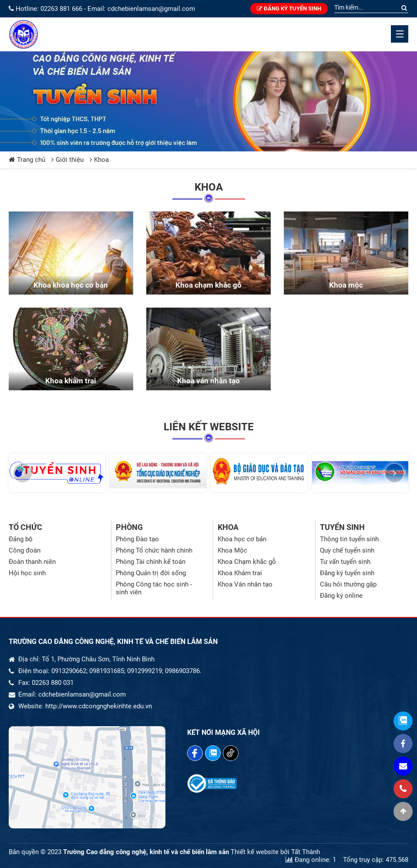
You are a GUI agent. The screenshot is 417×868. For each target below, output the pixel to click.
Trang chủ (27, 160)
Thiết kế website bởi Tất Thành (275, 852)
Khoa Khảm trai (240, 573)
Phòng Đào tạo (137, 539)
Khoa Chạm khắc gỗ (247, 562)
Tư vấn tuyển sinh (345, 562)
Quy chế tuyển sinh (347, 550)
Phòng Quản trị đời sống (151, 573)
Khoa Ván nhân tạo (245, 584)
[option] (57, 473)
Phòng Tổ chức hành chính (154, 550)
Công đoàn (25, 550)
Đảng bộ (21, 539)
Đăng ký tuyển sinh (289, 8)
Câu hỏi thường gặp (348, 584)
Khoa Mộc (232, 550)
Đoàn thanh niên (32, 562)
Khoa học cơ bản (242, 539)
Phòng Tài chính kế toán (151, 562)
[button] (23, 473)
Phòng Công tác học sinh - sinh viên (154, 588)
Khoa (99, 160)
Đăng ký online (341, 596)
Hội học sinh (27, 573)
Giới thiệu (67, 160)
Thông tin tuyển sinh (349, 539)
